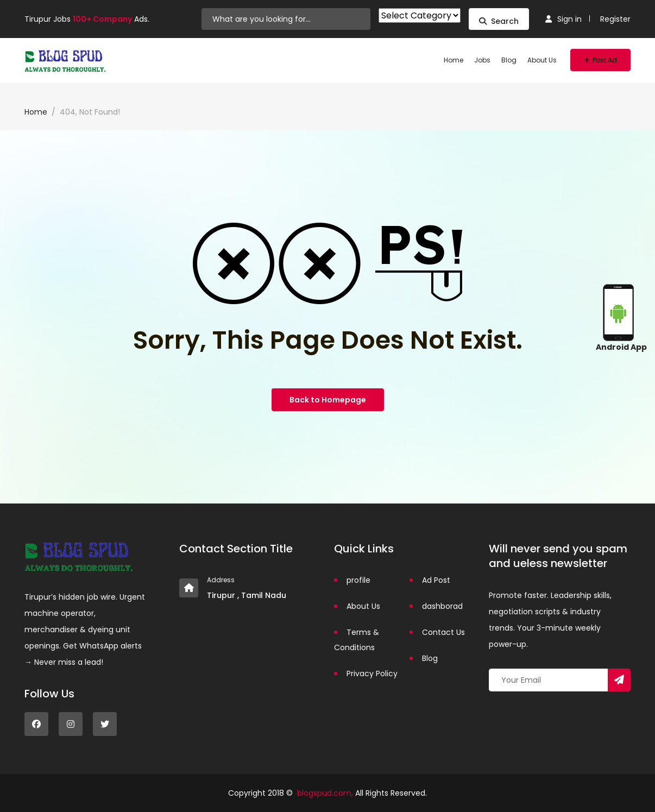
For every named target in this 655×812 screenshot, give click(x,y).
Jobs (482, 60)
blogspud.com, (325, 793)
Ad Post (436, 580)
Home (454, 60)
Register (615, 19)
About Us (542, 60)
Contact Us (443, 632)
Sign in (563, 19)
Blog (509, 60)
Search (499, 21)
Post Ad (600, 60)
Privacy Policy (372, 673)
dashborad (442, 606)
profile (358, 580)
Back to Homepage (328, 400)
